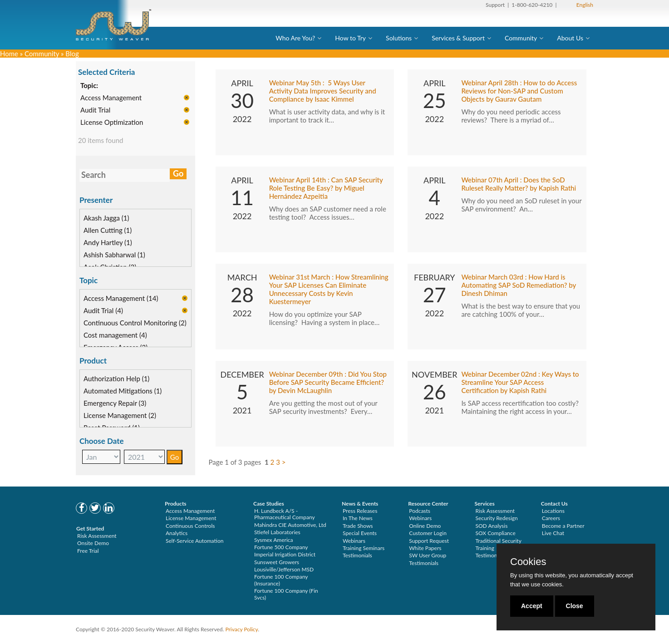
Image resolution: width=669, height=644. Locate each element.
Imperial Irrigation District (285, 554)
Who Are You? (295, 38)
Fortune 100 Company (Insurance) (281, 580)
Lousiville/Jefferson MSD (284, 569)
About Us (570, 38)
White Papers (425, 548)
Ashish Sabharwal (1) (114, 255)
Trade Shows (358, 526)
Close (575, 606)
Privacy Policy (241, 629)
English (585, 5)
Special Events (360, 533)
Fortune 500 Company (281, 547)
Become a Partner (563, 526)
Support (495, 5)
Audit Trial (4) (103, 310)
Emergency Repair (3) (115, 403)
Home (9, 54)
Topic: (89, 86)
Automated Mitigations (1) (123, 391)
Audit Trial (95, 110)
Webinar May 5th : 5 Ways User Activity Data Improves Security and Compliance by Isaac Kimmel (323, 91)
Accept (532, 606)
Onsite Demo (93, 543)
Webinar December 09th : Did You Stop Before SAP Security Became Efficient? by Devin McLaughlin (328, 382)
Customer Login (428, 533)
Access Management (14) (121, 298)
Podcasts (420, 511)
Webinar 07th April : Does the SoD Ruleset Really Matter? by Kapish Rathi (519, 184)
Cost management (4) (115, 335)
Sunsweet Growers (277, 562)
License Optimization (112, 123)
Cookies (528, 562)
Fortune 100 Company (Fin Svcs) (286, 594)
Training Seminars (364, 548)
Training (485, 548)
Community (521, 38)
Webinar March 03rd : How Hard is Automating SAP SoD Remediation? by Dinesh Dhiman (519, 285)
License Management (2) (120, 415)
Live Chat (553, 533)
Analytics (177, 533)
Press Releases (360, 511)
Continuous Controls (190, 526)
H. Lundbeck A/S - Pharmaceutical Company (285, 514)
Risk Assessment (97, 536)
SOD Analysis (492, 526)
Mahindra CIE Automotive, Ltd (290, 525)
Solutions (399, 38)
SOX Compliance (496, 533)
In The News (358, 518)
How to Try (350, 38)
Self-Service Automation (194, 541)
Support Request (429, 541)
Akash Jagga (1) (106, 218)
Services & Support (458, 38)
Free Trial (88, 551)
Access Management (111, 98)
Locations (553, 511)
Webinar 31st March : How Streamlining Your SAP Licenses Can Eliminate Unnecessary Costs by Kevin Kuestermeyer (329, 289)
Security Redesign (497, 518)
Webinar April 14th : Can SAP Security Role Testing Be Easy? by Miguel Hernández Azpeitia (326, 188)
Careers (551, 518)
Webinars (354, 541)
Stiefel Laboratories (277, 532)
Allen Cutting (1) (108, 230)
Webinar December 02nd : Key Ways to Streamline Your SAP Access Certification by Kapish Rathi (520, 382)
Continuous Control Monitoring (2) (135, 323)
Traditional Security (499, 541)
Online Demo (425, 526)
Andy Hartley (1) (108, 242)
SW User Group (428, 555)
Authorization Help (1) (116, 379)
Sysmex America (274, 540)
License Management (191, 518)
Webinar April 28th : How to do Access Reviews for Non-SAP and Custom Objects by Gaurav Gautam (519, 91)
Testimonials (357, 555)
